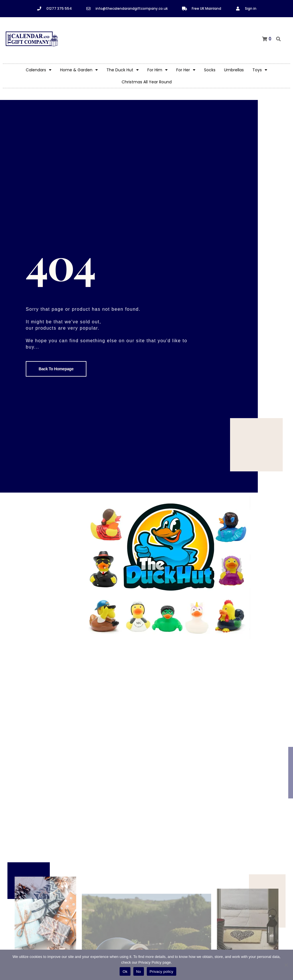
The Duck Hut (123, 70)
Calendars (39, 70)
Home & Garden (79, 70)
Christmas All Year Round (147, 82)
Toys (260, 70)
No (139, 972)
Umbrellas (234, 70)
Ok (125, 972)
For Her (186, 70)
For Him (158, 70)
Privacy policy (162, 972)
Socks (210, 70)
